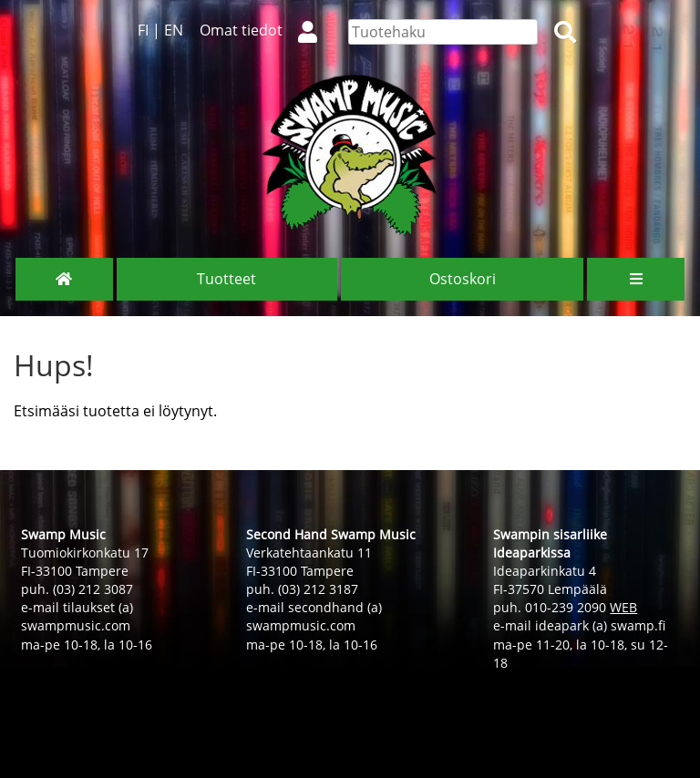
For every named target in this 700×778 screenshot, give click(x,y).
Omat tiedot (266, 30)
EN (174, 30)
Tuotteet (226, 279)
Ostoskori (463, 279)
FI (143, 30)
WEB (623, 607)
